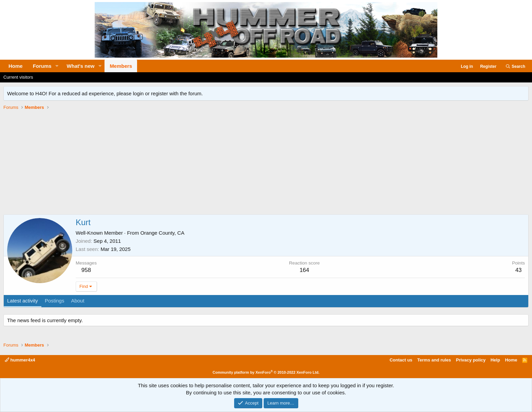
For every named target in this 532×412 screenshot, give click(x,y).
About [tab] (78, 301)
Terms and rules (434, 360)
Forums (42, 66)
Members (121, 66)
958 (86, 270)
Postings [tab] (55, 301)
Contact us (401, 360)
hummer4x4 (20, 360)
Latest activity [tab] (23, 301)
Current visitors (18, 77)
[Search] (515, 67)
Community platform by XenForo (266, 372)
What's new (81, 66)
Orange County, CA (163, 233)
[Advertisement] (266, 163)
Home (16, 66)
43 (519, 270)
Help (495, 360)
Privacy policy (471, 360)
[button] (57, 66)
